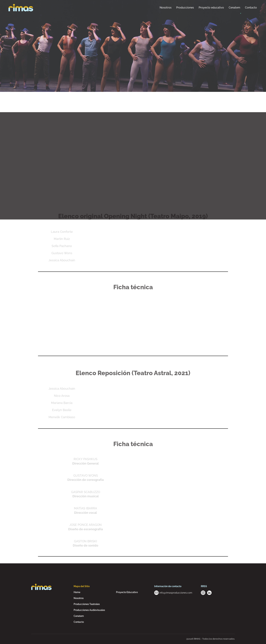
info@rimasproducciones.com (176, 593)
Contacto (79, 622)
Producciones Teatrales (87, 604)
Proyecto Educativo (127, 592)
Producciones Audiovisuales (89, 610)
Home (77, 592)
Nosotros (79, 598)
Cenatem (79, 616)
